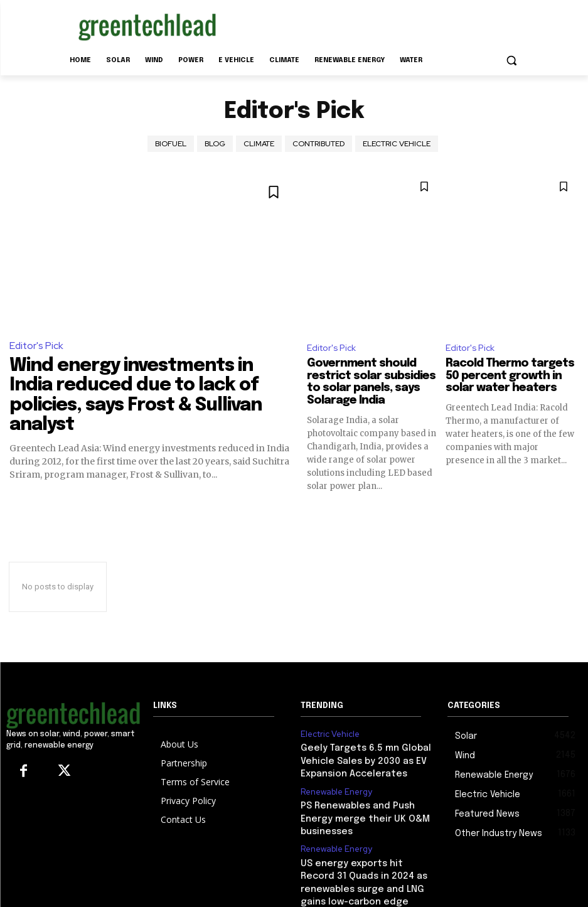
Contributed (318, 144)
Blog (215, 144)
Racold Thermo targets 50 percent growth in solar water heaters (510, 377)
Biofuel (171, 144)
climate (259, 144)
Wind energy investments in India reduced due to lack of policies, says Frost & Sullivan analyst (142, 380)
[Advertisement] (380, 24)
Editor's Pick (36, 346)
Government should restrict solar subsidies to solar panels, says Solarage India (371, 383)
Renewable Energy (334, 787)
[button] (512, 61)
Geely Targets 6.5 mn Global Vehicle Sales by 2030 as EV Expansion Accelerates (356, 759)
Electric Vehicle (397, 144)
